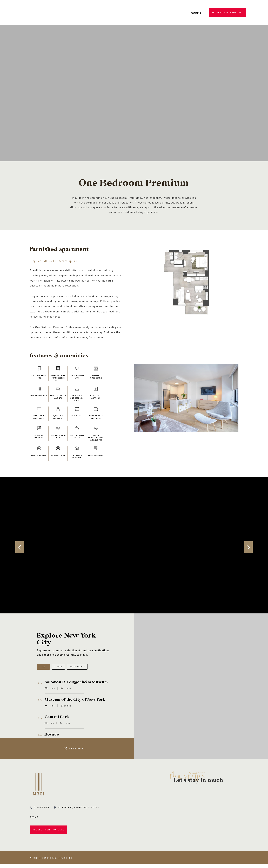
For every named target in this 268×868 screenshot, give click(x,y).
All (43, 671)
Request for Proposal (227, 15)
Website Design (38, 862)
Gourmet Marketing (61, 862)
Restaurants (77, 671)
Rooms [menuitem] (196, 15)
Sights (58, 671)
